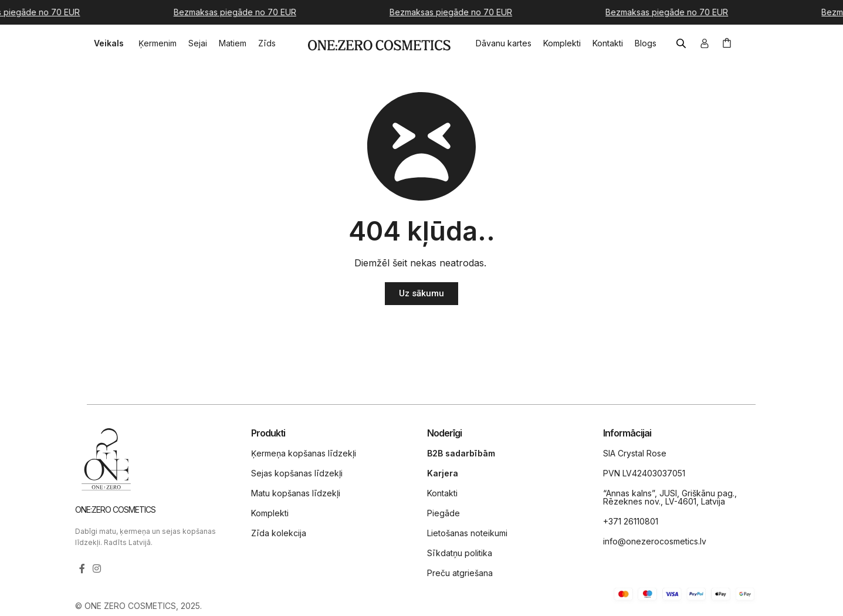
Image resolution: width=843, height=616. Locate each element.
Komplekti (270, 513)
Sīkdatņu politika (460, 553)
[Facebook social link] (82, 568)
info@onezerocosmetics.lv (655, 541)
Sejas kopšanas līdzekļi (297, 473)
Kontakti (442, 493)
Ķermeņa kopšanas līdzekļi (304, 453)
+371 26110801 (631, 521)
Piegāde (443, 513)
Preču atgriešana (460, 573)
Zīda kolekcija (279, 533)
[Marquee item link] (241, 12)
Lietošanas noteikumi (467, 533)
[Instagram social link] (97, 568)
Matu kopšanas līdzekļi (296, 493)
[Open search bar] (682, 43)
